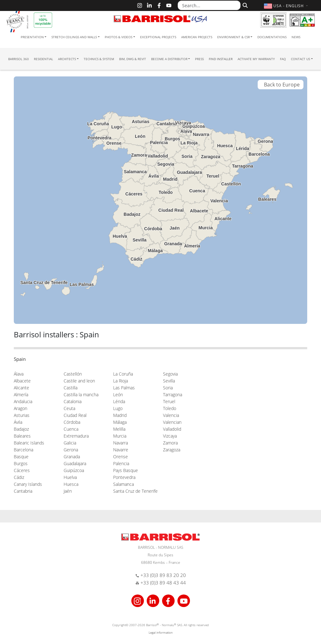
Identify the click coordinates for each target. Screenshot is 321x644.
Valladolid (172, 429)
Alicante (21, 388)
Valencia (171, 415)
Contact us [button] (300, 59)
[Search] (244, 5)
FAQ (283, 59)
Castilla (71, 388)
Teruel (169, 401)
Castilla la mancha (81, 395)
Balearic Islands (29, 443)
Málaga (120, 422)
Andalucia (23, 401)
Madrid (120, 415)
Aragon (21, 408)
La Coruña (123, 374)
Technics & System (99, 59)
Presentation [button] (32, 37)
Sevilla (169, 381)
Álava (19, 374)
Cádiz (19, 477)
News (296, 37)
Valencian (172, 422)
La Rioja (121, 381)
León (118, 395)
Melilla (119, 429)
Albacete (22, 381)
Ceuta (69, 408)
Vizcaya (170, 436)
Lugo (118, 408)
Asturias (22, 415)
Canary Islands (28, 484)
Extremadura (76, 436)
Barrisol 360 (18, 59)
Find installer (221, 59)
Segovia (170, 374)
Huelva (70, 477)
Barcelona (24, 450)
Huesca (71, 484)
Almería (21, 395)
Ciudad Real (75, 415)
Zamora (170, 443)
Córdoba (72, 422)
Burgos (21, 463)
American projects (197, 37)
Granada (72, 457)
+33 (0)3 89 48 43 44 (163, 583)
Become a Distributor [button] (169, 59)
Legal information (161, 632)
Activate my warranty (256, 59)
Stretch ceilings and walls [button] (74, 37)
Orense (121, 457)
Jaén (68, 491)
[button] (287, 6)
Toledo (170, 408)
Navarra (121, 443)
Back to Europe (281, 85)
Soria (168, 388)
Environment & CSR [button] (234, 37)
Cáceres (22, 470)
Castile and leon (79, 381)
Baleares (22, 436)
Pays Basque (126, 470)
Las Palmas (124, 388)
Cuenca (71, 429)
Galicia (70, 443)
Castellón (73, 374)
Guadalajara (75, 463)
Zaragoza (172, 450)
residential (43, 59)
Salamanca (124, 484)
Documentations (272, 37)
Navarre (121, 450)
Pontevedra (124, 477)
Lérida (119, 401)
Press (199, 59)
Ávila (18, 422)
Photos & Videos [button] (118, 37)
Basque (21, 457)
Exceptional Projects (158, 37)
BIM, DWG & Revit (133, 59)
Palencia (121, 463)
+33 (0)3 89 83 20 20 (163, 575)
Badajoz (21, 429)
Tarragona (173, 395)
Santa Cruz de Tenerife (135, 491)
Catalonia (73, 401)
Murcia (120, 436)
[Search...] (209, 5)
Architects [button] (67, 59)
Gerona (71, 450)
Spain (20, 359)
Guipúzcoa (74, 470)
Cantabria (23, 491)
